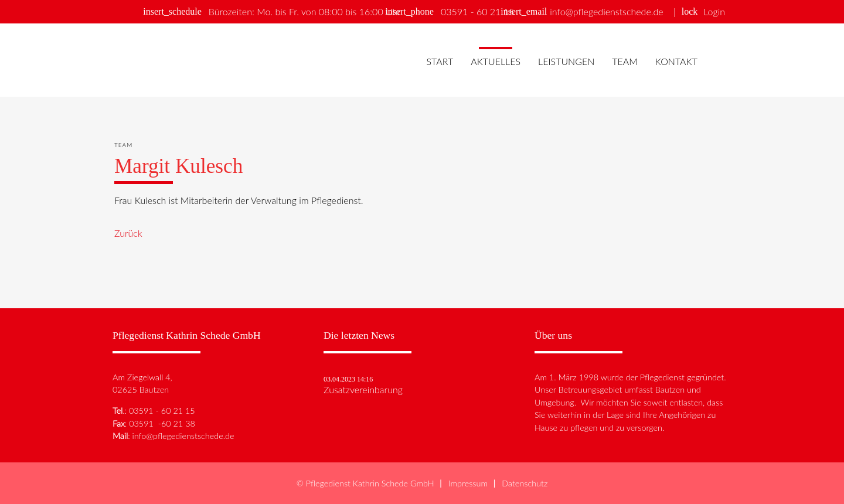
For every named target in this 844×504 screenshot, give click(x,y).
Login (714, 11)
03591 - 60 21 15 (477, 11)
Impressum (468, 483)
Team (625, 61)
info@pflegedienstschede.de (606, 11)
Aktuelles (496, 61)
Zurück (128, 233)
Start (440, 61)
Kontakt (676, 61)
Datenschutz (525, 483)
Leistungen (566, 61)
